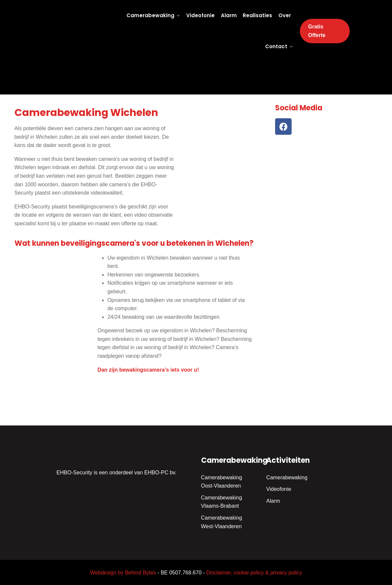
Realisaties (257, 15)
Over (285, 15)
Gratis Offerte (317, 31)
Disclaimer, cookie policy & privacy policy (254, 573)
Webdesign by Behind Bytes (123, 573)
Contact (276, 46)
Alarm (229, 15)
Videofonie (201, 15)
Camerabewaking (150, 15)
